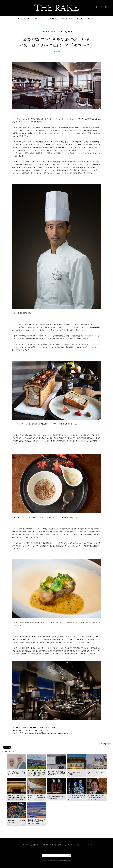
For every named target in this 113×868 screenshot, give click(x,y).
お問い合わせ (62, 845)
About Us (26, 845)
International (88, 845)
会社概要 (46, 845)
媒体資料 (53, 845)
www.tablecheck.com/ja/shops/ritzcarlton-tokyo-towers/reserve (46, 733)
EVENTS (92, 19)
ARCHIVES (53, 19)
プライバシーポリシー (75, 845)
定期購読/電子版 (36, 845)
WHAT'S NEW (24, 19)
